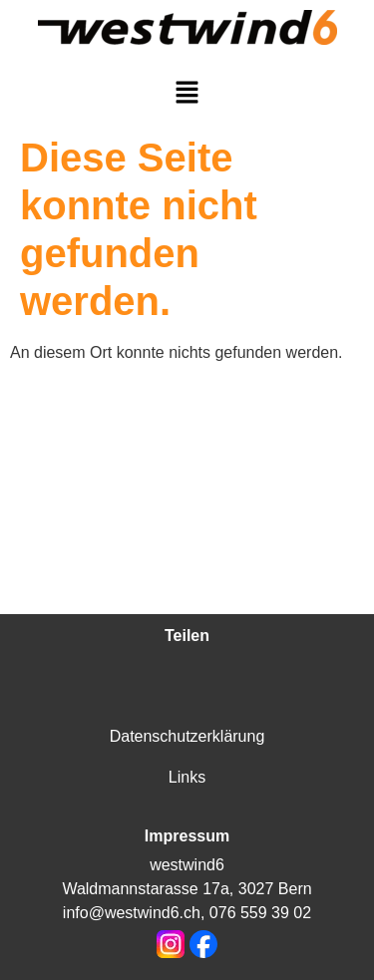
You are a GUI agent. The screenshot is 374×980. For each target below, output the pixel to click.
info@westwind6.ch (132, 913)
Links (187, 777)
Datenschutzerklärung (187, 736)
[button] (187, 94)
